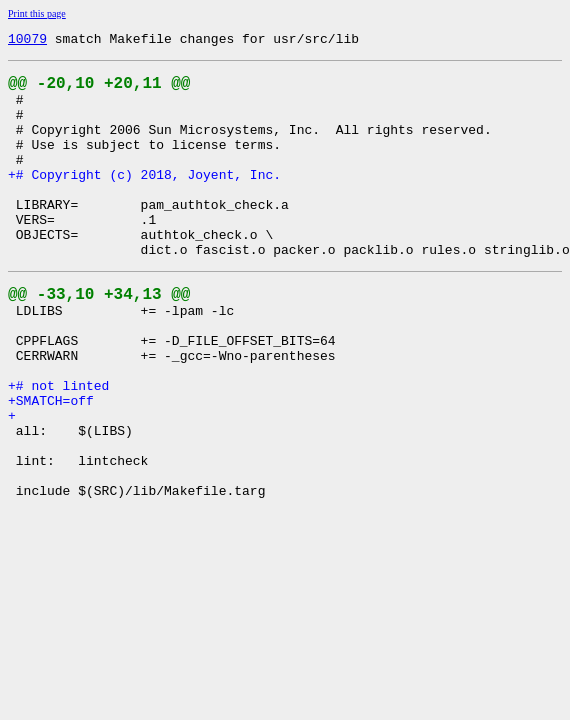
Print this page (37, 13)
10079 (27, 41)
